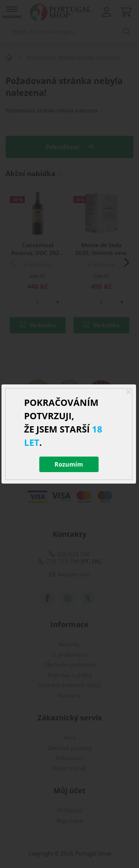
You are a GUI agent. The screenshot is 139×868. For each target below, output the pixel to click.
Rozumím (69, 464)
